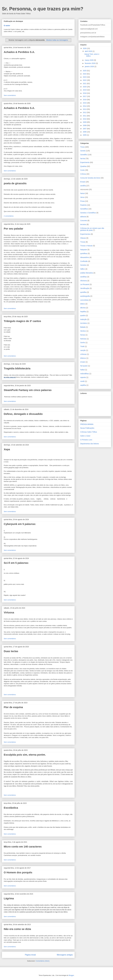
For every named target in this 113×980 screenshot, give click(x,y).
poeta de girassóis (15, 183)
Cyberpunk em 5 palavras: (20, 524)
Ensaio (83, 182)
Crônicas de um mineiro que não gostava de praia (92, 229)
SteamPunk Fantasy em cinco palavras (28, 390)
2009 (85, 122)
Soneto (83, 151)
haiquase (84, 250)
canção (83, 350)
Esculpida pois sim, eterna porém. (25, 755)
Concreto (84, 221)
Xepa (7, 449)
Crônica (83, 174)
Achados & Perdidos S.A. (19, 52)
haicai (82, 193)
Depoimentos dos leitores (90, 444)
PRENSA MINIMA (87, 424)
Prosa (82, 201)
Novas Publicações (87, 428)
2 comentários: (9, 216)
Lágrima (9, 898)
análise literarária (87, 273)
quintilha (83, 292)
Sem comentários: (10, 95)
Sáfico (83, 269)
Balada (83, 327)
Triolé (82, 346)
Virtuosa (9, 612)
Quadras (83, 166)
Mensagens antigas (65, 955)
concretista (84, 300)
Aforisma (84, 281)
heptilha (83, 312)
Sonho (83, 343)
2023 (85, 77)
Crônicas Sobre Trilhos (89, 432)
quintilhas (84, 253)
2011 (85, 116)
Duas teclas (11, 651)
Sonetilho (84, 155)
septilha (83, 385)
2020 (85, 87)
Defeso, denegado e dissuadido (23, 414)
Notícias (83, 339)
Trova (82, 147)
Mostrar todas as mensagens (57, 40)
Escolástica (11, 808)
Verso (82, 197)
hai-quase (84, 366)
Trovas (83, 242)
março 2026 (89, 60)
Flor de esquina (13, 707)
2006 (85, 132)
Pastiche (83, 205)
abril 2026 (89, 51)
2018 (85, 93)
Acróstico (84, 323)
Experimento (85, 162)
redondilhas (85, 374)
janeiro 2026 (90, 66)
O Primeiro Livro (86, 440)
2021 (85, 84)
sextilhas (83, 277)
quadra (83, 315)
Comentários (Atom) (42, 961)
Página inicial (30, 955)
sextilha (83, 186)
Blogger (71, 975)
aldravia (83, 217)
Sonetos (83, 265)
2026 (85, 48)
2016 (85, 100)
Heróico (83, 331)
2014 (85, 106)
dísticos (83, 358)
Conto (82, 170)
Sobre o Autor (85, 436)
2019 (85, 90)
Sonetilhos (84, 209)
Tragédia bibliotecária (17, 368)
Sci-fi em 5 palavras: (16, 563)
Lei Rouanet (85, 284)
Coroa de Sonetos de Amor (90, 178)
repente (83, 377)
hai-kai (83, 159)
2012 (85, 112)
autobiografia (85, 296)
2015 (85, 103)
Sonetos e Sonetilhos (88, 213)
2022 (85, 80)
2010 (85, 119)
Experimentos (85, 234)
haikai (82, 370)
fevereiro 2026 (90, 63)
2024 (85, 74)
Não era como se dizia (17, 929)
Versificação (85, 288)
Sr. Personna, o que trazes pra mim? (43, 9)
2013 (85, 109)
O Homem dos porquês (18, 872)
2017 (85, 96)
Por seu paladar (13, 229)
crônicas (83, 354)
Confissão (84, 261)
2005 (85, 135)
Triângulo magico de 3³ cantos (22, 321)
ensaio (83, 362)
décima (83, 308)
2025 (85, 71)
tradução (83, 319)
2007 (85, 129)
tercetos (83, 224)
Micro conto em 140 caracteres (23, 847)
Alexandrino (85, 257)
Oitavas (83, 238)
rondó (82, 381)
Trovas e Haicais (86, 246)
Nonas (83, 335)
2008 (85, 125)
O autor (7, 25)
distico (83, 304)
